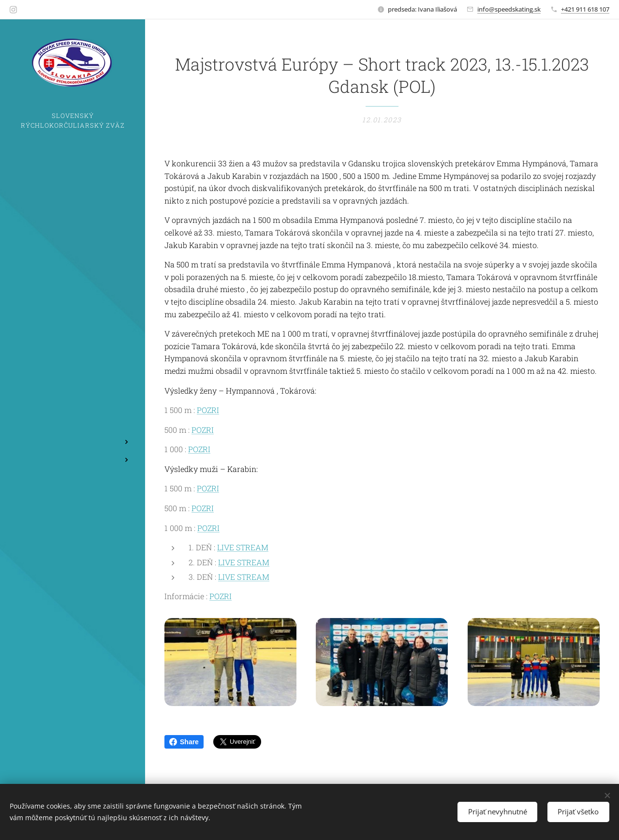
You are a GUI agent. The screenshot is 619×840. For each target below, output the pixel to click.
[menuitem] (73, 395)
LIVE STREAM (243, 548)
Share (184, 742)
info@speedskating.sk (509, 9)
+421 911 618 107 (585, 9)
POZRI (208, 410)
